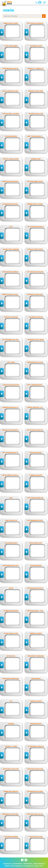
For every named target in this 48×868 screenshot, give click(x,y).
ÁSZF (41, 866)
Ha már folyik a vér (36, 114)
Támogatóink (29, 866)
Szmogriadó (36, 679)
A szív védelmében (11, 46)
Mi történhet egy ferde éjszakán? (15, 340)
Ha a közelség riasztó (36, 227)
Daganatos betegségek (36, 294)
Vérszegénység (36, 724)
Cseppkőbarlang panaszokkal (14, 566)
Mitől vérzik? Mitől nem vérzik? (14, 475)
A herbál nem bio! (36, 475)
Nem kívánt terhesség (36, 656)
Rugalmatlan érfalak (11, 679)
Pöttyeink (11, 362)
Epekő (11, 588)
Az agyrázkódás (11, 543)
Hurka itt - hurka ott (36, 69)
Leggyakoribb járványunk (37, 182)
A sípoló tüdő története (37, 249)
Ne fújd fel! (11, 656)
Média (7, 866)
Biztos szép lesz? (36, 543)
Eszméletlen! (36, 159)
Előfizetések (28, 864)
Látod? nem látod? (11, 633)
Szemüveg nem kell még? (12, 407)
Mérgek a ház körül (36, 91)
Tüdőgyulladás (36, 701)
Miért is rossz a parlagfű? (12, 294)
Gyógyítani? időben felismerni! (14, 272)
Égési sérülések (36, 566)
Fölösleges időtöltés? (36, 588)
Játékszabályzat (39, 864)
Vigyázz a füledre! (11, 317)
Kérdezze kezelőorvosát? (12, 182)
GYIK (12, 866)
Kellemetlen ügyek (36, 317)
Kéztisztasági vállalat (36, 814)
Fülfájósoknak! (36, 453)
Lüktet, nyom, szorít (11, 159)
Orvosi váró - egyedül (11, 114)
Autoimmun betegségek (36, 520)
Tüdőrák (11, 724)
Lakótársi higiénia (11, 837)
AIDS (11, 498)
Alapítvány (19, 866)
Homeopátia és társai (36, 340)
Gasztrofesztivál (36, 837)
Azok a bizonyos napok (11, 91)
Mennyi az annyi (36, 633)
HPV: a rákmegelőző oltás (37, 385)
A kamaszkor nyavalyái (11, 204)
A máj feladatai (11, 520)
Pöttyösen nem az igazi (11, 453)
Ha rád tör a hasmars (11, 249)
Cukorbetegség (36, 46)
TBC (11, 701)
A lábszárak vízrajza (36, 746)
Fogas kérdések (11, 136)
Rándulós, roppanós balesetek (14, 430)
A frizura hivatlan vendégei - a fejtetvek (18, 69)
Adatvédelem (18, 864)
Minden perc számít (11, 23)
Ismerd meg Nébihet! (11, 792)
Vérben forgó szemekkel (37, 204)
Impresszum (7, 864)
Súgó (36, 866)
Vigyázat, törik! (11, 746)
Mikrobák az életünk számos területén (17, 814)
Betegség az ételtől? (11, 769)
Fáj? (11, 227)
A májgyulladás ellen (11, 385)
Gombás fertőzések (11, 611)
